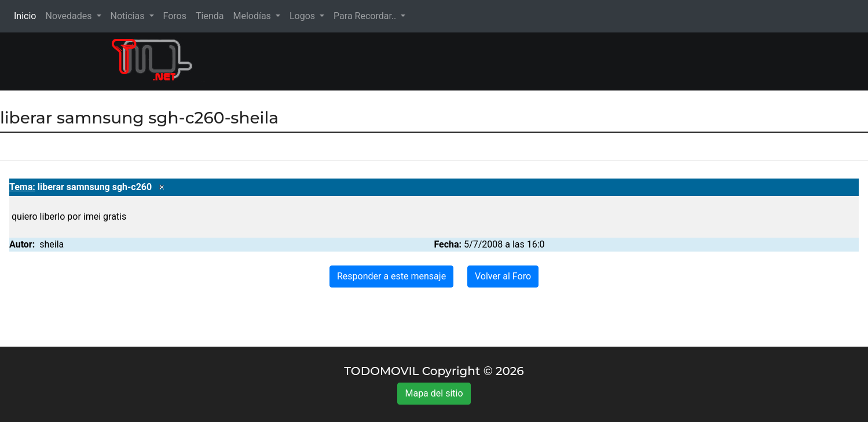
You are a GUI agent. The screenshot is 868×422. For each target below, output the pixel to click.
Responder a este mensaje (391, 276)
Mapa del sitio (434, 393)
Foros (175, 16)
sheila (52, 244)
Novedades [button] (69, 16)
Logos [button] (303, 16)
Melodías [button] (253, 16)
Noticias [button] (129, 16)
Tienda (210, 16)
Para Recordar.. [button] (366, 16)
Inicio (27, 15)
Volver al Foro (503, 276)
